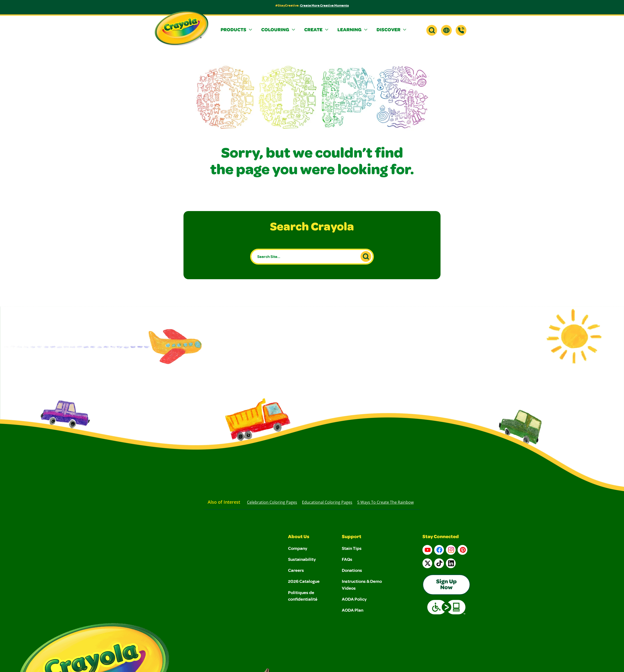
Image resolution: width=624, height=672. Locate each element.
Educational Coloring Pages (327, 502)
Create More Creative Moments (324, 5)
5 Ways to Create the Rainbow (385, 502)
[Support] (461, 30)
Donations (352, 570)
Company (298, 548)
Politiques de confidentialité (303, 596)
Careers (296, 570)
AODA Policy (354, 599)
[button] (237, 30)
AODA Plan (353, 610)
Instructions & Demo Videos (362, 584)
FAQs (347, 559)
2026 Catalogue (304, 581)
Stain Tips (352, 548)
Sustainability (302, 559)
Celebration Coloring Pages (272, 502)
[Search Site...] (312, 257)
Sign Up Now (446, 585)
